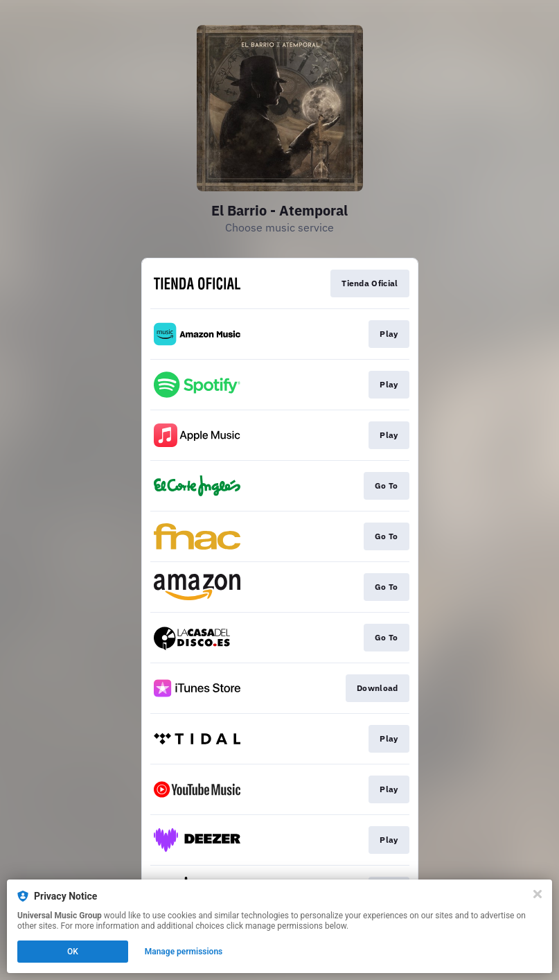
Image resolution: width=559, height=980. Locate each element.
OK (73, 952)
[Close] (538, 894)
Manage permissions (184, 952)
